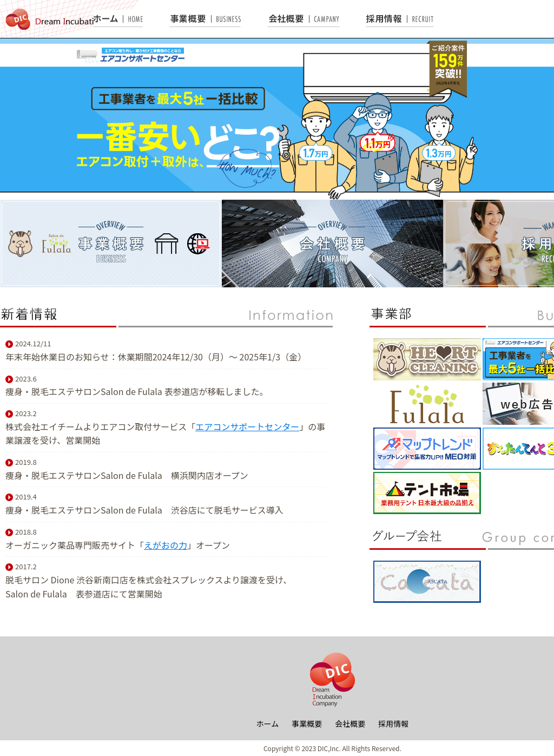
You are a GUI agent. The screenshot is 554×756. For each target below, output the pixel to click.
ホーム (268, 724)
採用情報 (393, 724)
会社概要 (350, 724)
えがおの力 (166, 545)
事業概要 (307, 724)
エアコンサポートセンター (247, 426)
